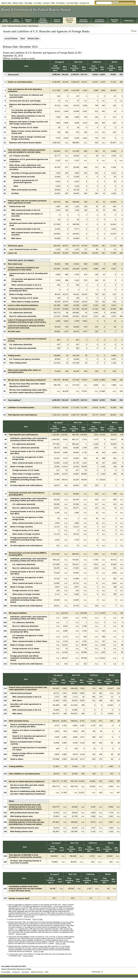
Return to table (29, 916)
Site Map (28, 3)
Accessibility (6, 972)
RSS (53, 3)
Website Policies (37, 972)
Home (4, 26)
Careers (46, 3)
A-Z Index (37, 3)
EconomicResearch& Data (69, 21)
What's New (6, 3)
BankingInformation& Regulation (43, 21)
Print (134, 31)
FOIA (47, 972)
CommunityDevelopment (99, 21)
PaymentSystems (57, 21)
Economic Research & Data (17, 26)
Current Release (11, 38)
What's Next (18, 3)
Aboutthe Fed (5, 21)
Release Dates (33, 38)
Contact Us (84, 3)
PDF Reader (96, 972)
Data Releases (33, 26)
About (22, 38)
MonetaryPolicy (28, 21)
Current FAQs (72, 3)
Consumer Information (84, 21)
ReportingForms (114, 21)
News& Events (16, 21)
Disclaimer (26, 972)
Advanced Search (127, 3)
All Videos (61, 3)
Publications (129, 21)
